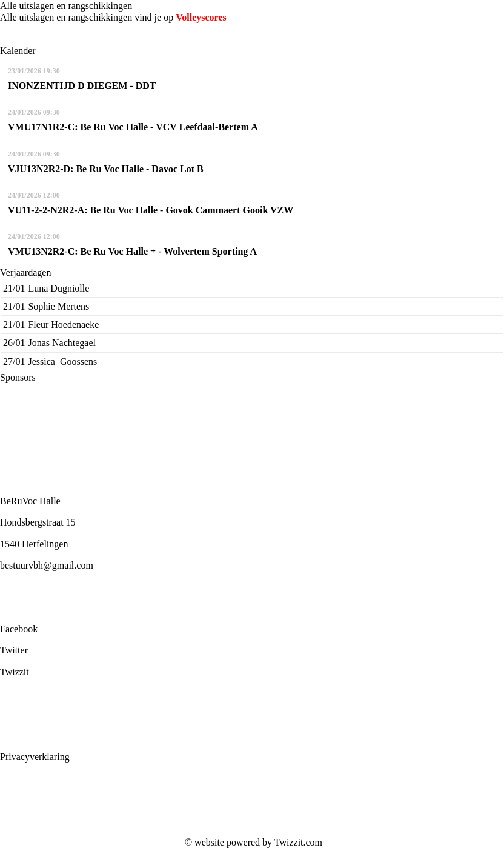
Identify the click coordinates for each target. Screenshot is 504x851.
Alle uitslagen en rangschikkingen (66, 6)
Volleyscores (201, 17)
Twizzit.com (298, 842)
